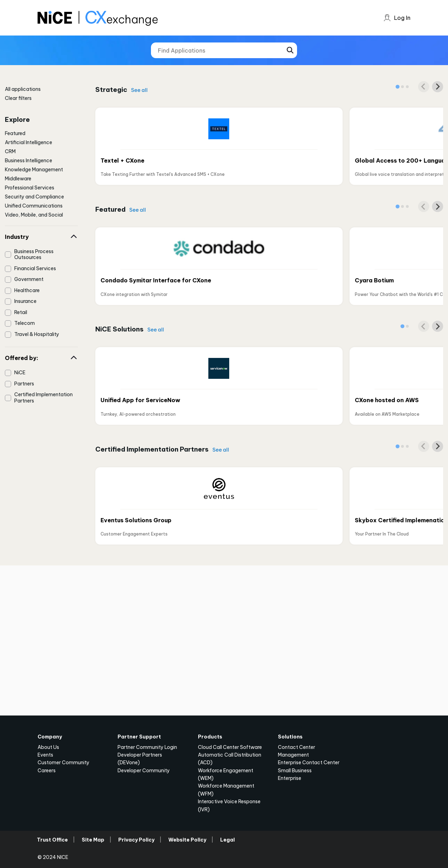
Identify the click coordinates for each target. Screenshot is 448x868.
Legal (227, 840)
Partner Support (139, 737)
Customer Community (63, 763)
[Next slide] (438, 87)
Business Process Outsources (34, 255)
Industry (41, 237)
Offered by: (41, 358)
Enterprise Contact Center (309, 763)
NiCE (20, 373)
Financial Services (35, 268)
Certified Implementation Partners (43, 398)
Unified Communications (34, 206)
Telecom (25, 323)
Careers (47, 771)
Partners (24, 384)
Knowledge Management (34, 170)
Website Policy (187, 840)
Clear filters (18, 98)
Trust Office (52, 840)
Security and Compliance (34, 197)
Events (45, 755)
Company (50, 737)
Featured (15, 133)
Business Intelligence (29, 161)
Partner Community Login (147, 747)
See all (139, 90)
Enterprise (290, 778)
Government (29, 279)
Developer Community (144, 771)
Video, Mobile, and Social (34, 215)
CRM (10, 151)
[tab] (397, 87)
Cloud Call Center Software (230, 747)
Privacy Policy (136, 840)
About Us (48, 747)
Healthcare (27, 290)
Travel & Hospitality (37, 334)
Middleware (18, 179)
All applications (23, 89)
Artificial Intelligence (29, 142)
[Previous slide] (424, 87)
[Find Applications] (224, 50)
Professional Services (30, 188)
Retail (21, 312)
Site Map (93, 840)
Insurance (25, 301)
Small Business (295, 771)
